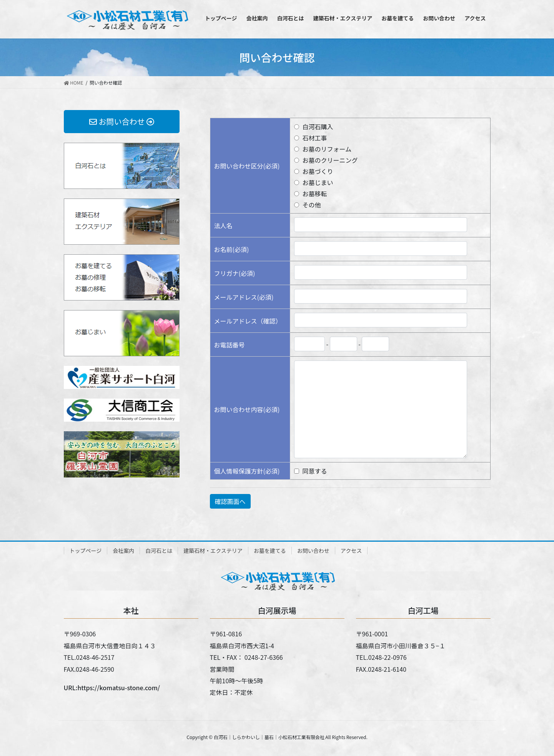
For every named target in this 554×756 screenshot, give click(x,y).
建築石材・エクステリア (213, 551)
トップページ (86, 551)
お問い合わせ (313, 551)
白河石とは (159, 551)
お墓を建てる (270, 551)
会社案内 (123, 551)
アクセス (351, 551)
